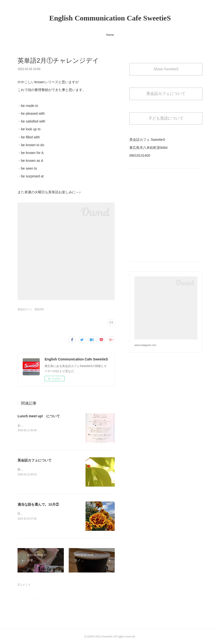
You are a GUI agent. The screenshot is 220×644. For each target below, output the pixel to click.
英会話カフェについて (35, 460)
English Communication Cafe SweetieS (110, 18)
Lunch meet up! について (39, 416)
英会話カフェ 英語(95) (31, 309)
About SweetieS (166, 69)
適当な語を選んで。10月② (38, 504)
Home (110, 35)
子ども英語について (166, 118)
